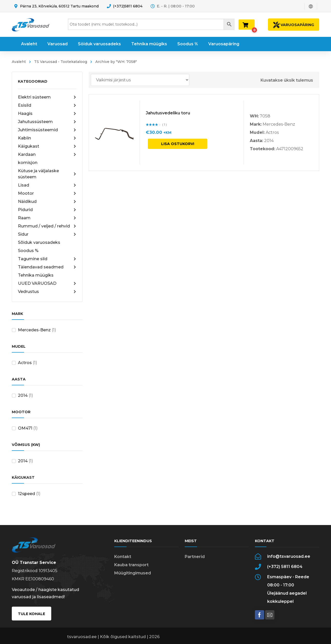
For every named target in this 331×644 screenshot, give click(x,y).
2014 (23, 395)
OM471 (25, 428)
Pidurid (47, 210)
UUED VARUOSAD (47, 283)
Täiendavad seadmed (47, 267)
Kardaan (47, 155)
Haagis (47, 114)
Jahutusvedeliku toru (168, 113)
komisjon (28, 163)
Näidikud (47, 202)
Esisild (47, 105)
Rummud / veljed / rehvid (47, 226)
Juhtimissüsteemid (47, 130)
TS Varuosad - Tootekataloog (61, 62)
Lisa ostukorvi (178, 144)
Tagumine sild (47, 259)
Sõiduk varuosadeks (39, 242)
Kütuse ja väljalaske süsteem (47, 174)
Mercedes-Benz (34, 330)
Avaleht (19, 62)
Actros (25, 363)
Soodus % (28, 251)
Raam (47, 218)
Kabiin (47, 138)
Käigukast (47, 146)
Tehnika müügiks (36, 275)
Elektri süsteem (47, 97)
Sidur (47, 234)
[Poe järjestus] (140, 80)
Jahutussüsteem (47, 122)
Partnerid (195, 557)
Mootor (47, 193)
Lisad (47, 185)
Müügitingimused (133, 573)
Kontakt (123, 557)
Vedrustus (47, 292)
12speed (27, 494)
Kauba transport (131, 565)
